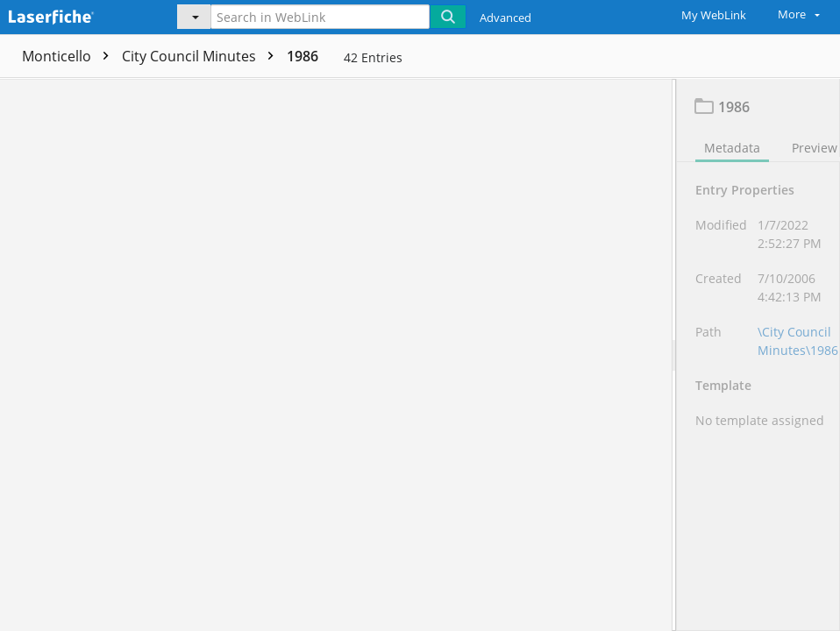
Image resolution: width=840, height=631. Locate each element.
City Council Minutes (202, 56)
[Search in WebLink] (320, 17)
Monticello (70, 56)
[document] (758, 354)
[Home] (75, 15)
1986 (303, 56)
